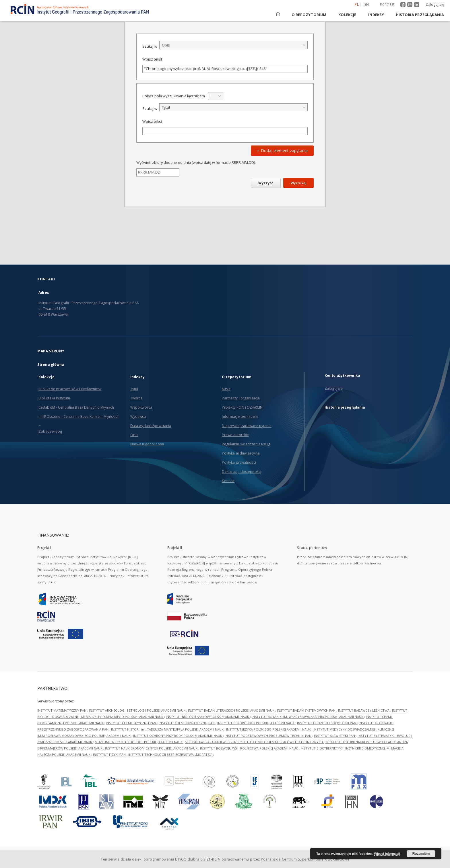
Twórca (136, 398)
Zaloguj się (435, 4)
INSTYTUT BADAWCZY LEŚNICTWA (364, 710)
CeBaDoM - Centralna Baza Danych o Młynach (76, 407)
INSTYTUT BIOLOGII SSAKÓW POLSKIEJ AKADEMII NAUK (208, 717)
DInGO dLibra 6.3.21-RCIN (198, 859)
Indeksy (376, 15)
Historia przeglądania (420, 15)
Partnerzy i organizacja (241, 398)
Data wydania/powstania (151, 426)
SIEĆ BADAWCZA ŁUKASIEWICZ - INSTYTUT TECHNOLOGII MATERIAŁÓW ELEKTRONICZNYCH (254, 742)
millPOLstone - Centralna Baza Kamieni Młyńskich (79, 416)
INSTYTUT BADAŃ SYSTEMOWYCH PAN (307, 710)
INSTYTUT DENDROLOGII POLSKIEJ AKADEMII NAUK (256, 723)
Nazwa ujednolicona (147, 444)
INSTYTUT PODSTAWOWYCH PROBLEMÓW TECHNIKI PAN (268, 736)
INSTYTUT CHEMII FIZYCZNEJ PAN (131, 723)
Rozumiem (421, 854)
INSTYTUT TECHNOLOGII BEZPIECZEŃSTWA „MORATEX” (171, 755)
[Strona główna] (278, 15)
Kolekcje (347, 15)
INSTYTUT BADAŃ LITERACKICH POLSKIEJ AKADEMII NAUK (232, 710)
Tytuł (134, 389)
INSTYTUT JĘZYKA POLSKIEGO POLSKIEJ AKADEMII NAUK (269, 729)
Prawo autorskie (235, 435)
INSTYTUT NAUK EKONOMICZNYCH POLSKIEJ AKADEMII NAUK (152, 748)
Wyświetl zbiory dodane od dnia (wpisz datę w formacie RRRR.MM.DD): (196, 163)
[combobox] (233, 45)
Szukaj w (150, 46)
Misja (226, 389)
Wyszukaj (298, 183)
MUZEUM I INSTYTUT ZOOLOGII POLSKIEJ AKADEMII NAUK (139, 742)
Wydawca (138, 416)
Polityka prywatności (239, 462)
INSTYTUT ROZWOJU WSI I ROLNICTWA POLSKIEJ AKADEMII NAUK (249, 748)
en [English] (367, 4)
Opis (134, 435)
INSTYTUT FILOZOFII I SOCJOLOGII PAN (327, 723)
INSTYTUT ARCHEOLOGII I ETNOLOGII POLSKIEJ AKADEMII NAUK (138, 710)
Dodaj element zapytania (281, 151)
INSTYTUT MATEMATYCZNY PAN (62, 710)
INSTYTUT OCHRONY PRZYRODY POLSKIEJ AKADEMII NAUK (178, 736)
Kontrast (387, 4)
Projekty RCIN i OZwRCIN (242, 407)
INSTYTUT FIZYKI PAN (110, 755)
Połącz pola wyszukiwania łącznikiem (174, 96)
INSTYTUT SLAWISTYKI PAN (335, 736)
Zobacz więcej (50, 431)
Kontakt (228, 481)
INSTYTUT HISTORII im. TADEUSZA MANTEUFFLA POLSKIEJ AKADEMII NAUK (168, 729)
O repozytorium (309, 15)
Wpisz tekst (152, 59)
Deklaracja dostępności (242, 472)
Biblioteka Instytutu (54, 398)
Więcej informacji (387, 854)
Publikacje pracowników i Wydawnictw (70, 389)
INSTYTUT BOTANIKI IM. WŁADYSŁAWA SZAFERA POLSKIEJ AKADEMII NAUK (308, 717)
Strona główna (51, 365)
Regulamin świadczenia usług (246, 444)
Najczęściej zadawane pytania (247, 426)
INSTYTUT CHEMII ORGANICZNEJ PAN (187, 723)
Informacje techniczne (240, 416)
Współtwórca (141, 407)
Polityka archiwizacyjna (241, 453)
